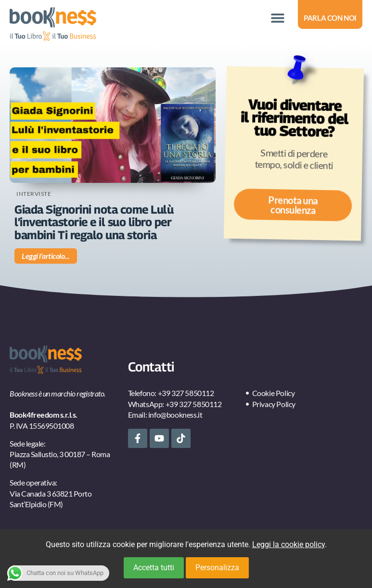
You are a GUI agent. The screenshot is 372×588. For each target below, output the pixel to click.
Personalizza (217, 568)
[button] (277, 18)
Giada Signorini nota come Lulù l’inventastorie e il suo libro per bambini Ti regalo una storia (94, 222)
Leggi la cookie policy (289, 544)
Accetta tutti (154, 568)
